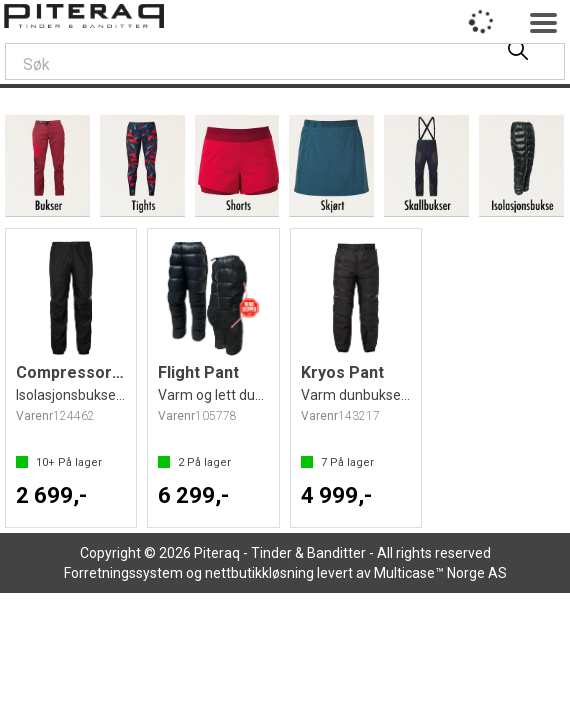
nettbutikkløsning (259, 573)
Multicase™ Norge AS (440, 573)
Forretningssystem (123, 573)
